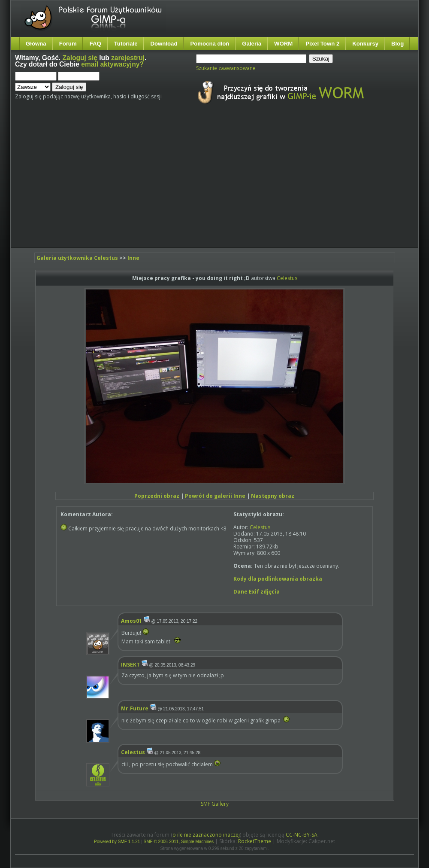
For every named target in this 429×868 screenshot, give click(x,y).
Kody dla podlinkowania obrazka (278, 579)
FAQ (95, 44)
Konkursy (365, 44)
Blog (397, 44)
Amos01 (131, 621)
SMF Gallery (215, 804)
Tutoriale (126, 44)
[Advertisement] (119, 184)
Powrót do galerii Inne (215, 496)
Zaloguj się (80, 58)
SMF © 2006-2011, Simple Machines (179, 842)
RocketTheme (255, 841)
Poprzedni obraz (157, 496)
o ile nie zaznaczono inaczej (206, 835)
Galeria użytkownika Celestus (77, 258)
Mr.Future (135, 708)
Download (164, 44)
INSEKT (130, 665)
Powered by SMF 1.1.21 (117, 842)
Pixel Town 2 (322, 44)
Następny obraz (273, 496)
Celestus (287, 278)
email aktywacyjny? (112, 64)
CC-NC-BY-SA (302, 835)
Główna (36, 44)
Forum (68, 44)
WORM (283, 44)
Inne (133, 258)
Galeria (252, 44)
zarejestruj (128, 58)
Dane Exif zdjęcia (257, 592)
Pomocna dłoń (210, 44)
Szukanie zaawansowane (226, 68)
